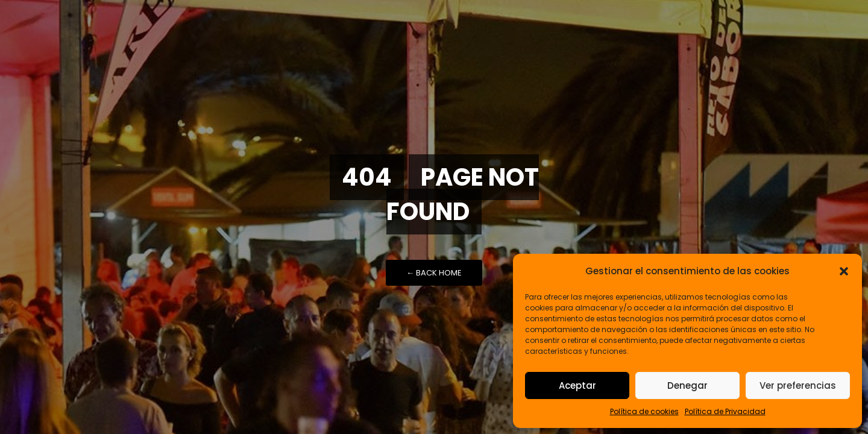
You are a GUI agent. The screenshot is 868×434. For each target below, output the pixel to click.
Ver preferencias (798, 385)
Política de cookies (644, 411)
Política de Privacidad (725, 411)
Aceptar (577, 385)
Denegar (687, 385)
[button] (844, 271)
